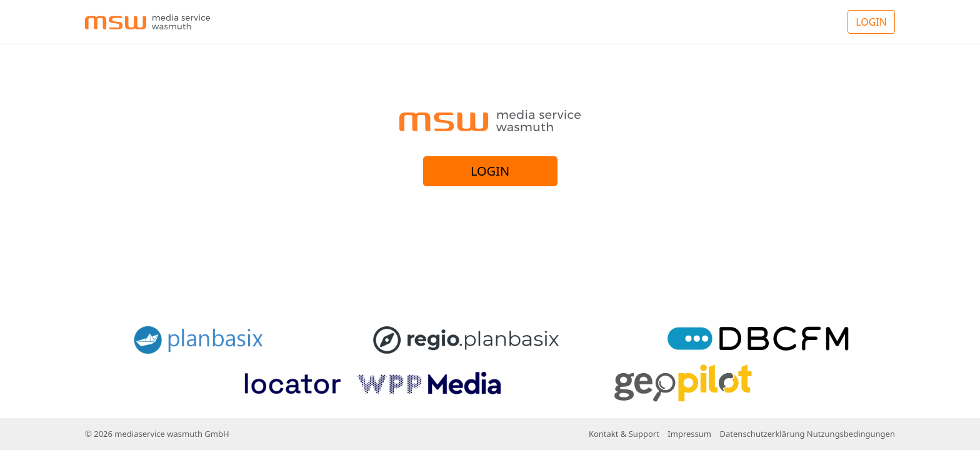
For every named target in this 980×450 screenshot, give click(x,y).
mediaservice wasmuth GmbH (172, 434)
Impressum (689, 434)
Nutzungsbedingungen (851, 434)
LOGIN (871, 22)
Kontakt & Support (624, 434)
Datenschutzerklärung (762, 434)
